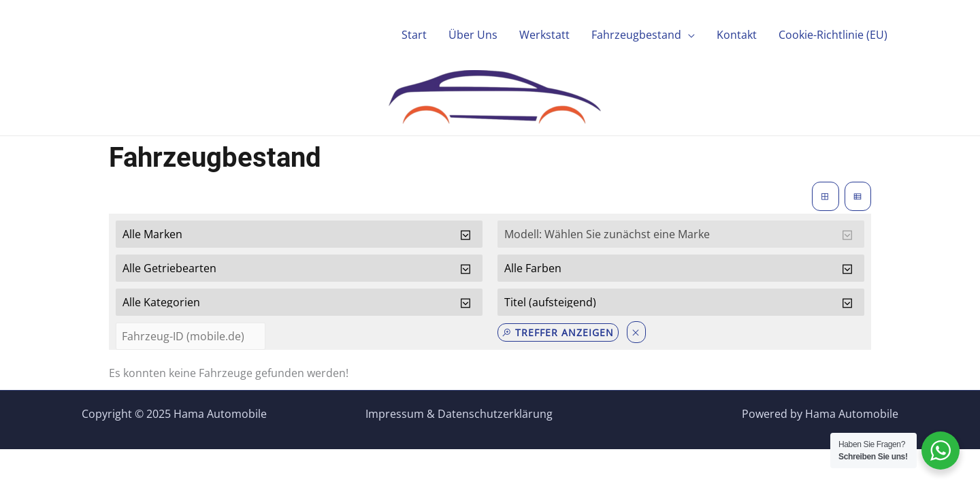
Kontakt (737, 35)
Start (414, 35)
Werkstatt (544, 35)
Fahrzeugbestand (636, 35)
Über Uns (473, 35)
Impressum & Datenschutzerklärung (459, 414)
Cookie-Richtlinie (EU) (833, 35)
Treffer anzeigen (558, 332)
